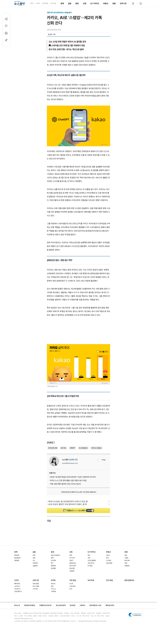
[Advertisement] (78, 331)
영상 (52, 586)
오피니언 (123, 3)
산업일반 (72, 571)
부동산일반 (109, 563)
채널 (126, 555)
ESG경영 (45, 3)
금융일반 (35, 566)
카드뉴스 (53, 589)
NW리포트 (17, 584)
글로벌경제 (17, 558)
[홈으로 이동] (20, 3)
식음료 (126, 558)
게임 (89, 558)
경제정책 (17, 555)
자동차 (71, 560)
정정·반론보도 (129, 580)
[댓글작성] (6, 26)
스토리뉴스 (17, 586)
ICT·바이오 (95, 3)
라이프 (38, 3)
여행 (126, 563)
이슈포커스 (17, 589)
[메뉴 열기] (133, 3)
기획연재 (53, 591)
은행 (34, 555)
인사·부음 (109, 580)
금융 (70, 3)
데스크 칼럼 (36, 586)
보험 (34, 558)
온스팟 (71, 584)
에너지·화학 (73, 566)
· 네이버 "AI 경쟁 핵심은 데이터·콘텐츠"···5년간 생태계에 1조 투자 (72, 477)
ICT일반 (90, 566)
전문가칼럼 (36, 584)
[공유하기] (6, 19)
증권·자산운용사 (55, 555)
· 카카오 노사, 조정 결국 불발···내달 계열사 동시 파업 (68, 480)
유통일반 (127, 566)
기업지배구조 (18, 591)
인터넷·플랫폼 (92, 560)
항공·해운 (72, 568)
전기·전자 (72, 558)
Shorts (53, 584)
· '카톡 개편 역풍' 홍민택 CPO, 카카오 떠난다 (65, 484)
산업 (85, 3)
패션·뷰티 (127, 560)
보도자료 (91, 580)
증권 (77, 3)
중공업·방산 (73, 563)
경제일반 (17, 560)
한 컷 (71, 589)
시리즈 (32, 3)
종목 (52, 558)
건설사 (108, 555)
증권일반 (53, 568)
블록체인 (53, 566)
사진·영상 (53, 3)
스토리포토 (72, 586)
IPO (52, 563)
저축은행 (35, 563)
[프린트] (6, 33)
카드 (34, 560)
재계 (71, 555)
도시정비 (109, 560)
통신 (89, 555)
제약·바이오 (91, 563)
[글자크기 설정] (6, 40)
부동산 (106, 3)
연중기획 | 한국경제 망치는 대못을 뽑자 (59, 13)
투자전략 (53, 560)
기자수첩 (35, 589)
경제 (62, 3)
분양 (107, 558)
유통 (114, 3)
